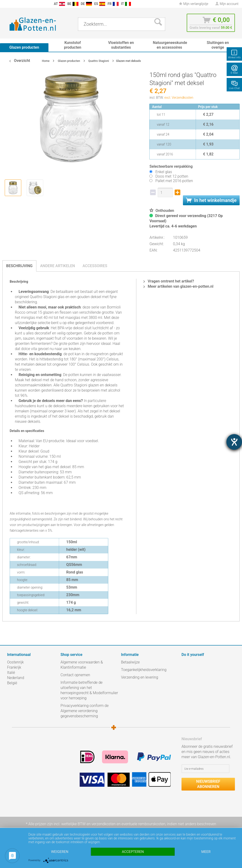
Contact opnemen (75, 675)
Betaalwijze (130, 662)
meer (206, 852)
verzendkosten (104, 824)
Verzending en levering (140, 677)
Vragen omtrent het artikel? (169, 281)
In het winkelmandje (211, 200)
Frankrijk (14, 667)
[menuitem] (5, 4)
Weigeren (60, 852)
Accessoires (95, 266)
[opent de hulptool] (234, 442)
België (12, 683)
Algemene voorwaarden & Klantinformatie (82, 665)
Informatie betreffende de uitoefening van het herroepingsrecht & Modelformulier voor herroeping (89, 690)
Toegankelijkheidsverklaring (144, 670)
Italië (11, 673)
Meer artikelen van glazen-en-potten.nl (178, 286)
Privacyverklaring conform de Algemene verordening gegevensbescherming (85, 711)
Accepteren (133, 852)
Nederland (16, 678)
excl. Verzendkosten (179, 98)
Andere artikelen (58, 266)
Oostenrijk (15, 662)
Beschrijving (19, 266)
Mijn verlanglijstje (194, 4)
